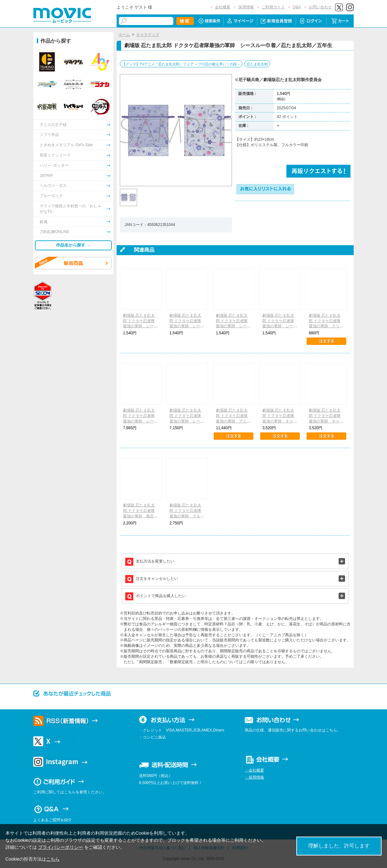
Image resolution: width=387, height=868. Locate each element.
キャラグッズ (148, 35)
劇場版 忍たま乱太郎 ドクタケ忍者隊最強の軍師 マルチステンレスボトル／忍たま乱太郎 (187, 516)
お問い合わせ (320, 7)
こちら (53, 859)
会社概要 (223, 7)
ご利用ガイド (273, 7)
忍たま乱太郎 (257, 64)
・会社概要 (254, 770)
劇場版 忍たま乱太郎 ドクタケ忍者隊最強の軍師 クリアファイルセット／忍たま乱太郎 (326, 326)
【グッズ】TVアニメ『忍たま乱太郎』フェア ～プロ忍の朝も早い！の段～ (181, 64)
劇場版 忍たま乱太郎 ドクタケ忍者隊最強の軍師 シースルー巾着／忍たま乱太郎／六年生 (187, 326)
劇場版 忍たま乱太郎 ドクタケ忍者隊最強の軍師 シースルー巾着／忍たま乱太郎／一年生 (140, 326)
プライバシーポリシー (61, 847)
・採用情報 (254, 777)
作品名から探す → (73, 245)
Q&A (297, 7)
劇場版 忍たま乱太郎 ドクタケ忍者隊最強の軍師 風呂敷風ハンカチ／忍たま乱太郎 (140, 516)
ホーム (124, 35)
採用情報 (246, 7)
